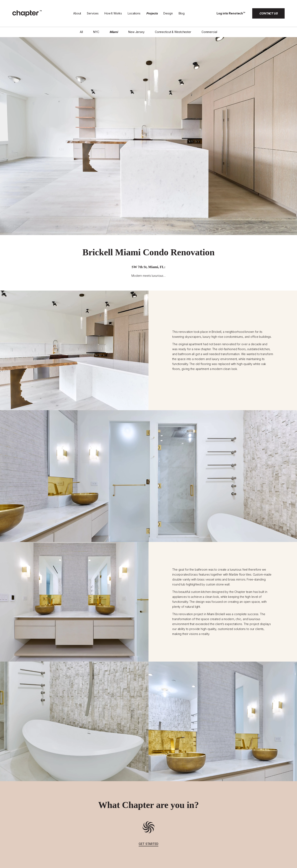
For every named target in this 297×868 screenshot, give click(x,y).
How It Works (113, 13)
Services (93, 13)
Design (168, 13)
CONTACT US (268, 13)
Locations (134, 13)
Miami (114, 32)
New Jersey (136, 32)
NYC (96, 32)
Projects (152, 13)
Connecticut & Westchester (173, 32)
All (81, 32)
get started (148, 844)
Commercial (209, 32)
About (77, 13)
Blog (182, 13)
